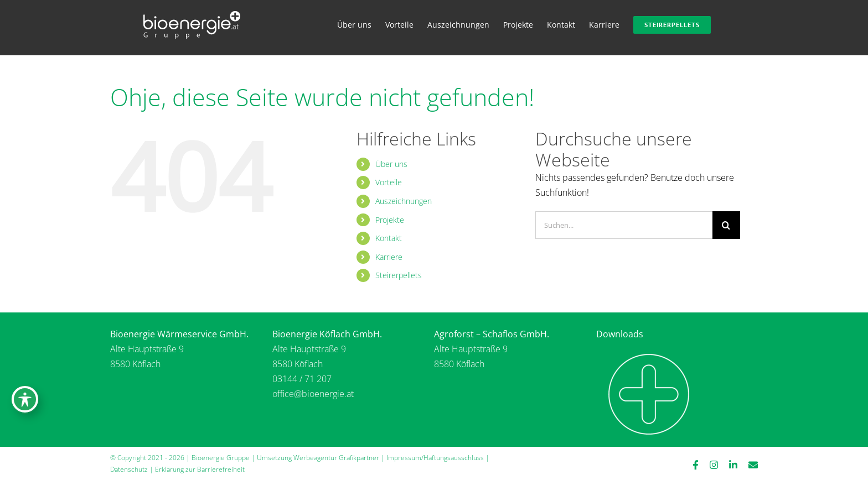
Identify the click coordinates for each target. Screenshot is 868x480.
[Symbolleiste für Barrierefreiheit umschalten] (25, 399)
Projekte (390, 220)
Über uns (391, 164)
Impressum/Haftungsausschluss (435, 458)
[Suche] (726, 225)
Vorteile (389, 182)
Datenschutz (129, 469)
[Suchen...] (624, 225)
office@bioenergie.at (313, 394)
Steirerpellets (399, 275)
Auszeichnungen (404, 201)
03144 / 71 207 (302, 379)
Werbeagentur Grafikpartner (336, 458)
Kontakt (389, 238)
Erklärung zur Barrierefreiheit (200, 469)
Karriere (389, 257)
